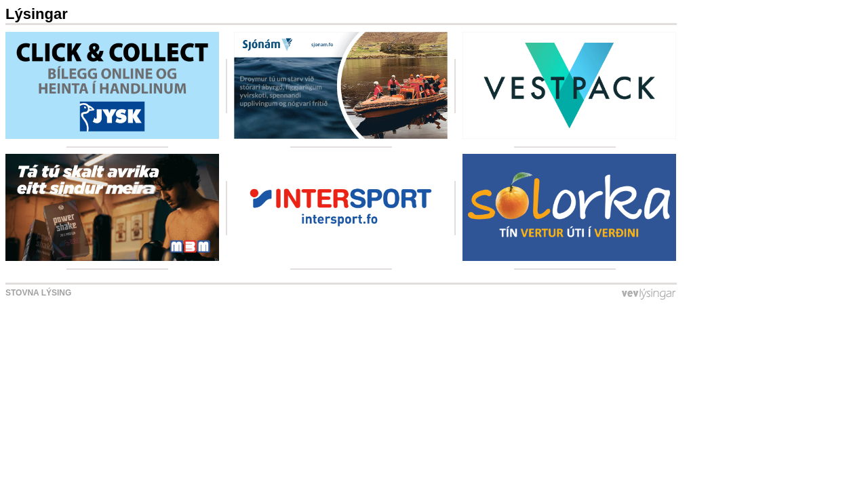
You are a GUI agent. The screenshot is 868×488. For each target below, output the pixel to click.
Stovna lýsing (38, 293)
